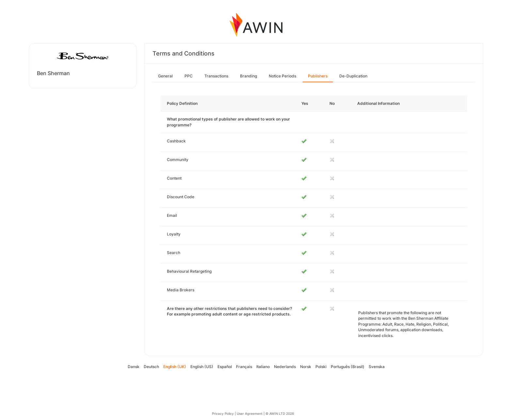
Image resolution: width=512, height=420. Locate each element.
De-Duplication (353, 76)
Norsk (306, 367)
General (165, 76)
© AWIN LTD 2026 (280, 413)
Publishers (318, 76)
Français (244, 367)
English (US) (202, 367)
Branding (248, 76)
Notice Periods (282, 76)
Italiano (263, 367)
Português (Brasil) (348, 367)
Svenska (377, 367)
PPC (189, 76)
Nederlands (285, 367)
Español (225, 367)
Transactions (216, 76)
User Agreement (250, 413)
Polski (321, 367)
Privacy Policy (223, 413)
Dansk (134, 367)
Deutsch (151, 367)
